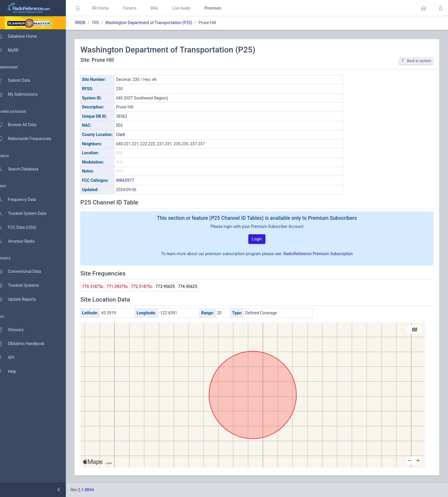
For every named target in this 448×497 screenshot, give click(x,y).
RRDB (89, 23)
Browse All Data (22, 125)
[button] (424, 8)
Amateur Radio (22, 241)
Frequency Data (22, 200)
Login (261, 239)
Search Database (23, 169)
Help (12, 372)
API (11, 358)
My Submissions (23, 95)
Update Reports (22, 300)
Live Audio (190, 8)
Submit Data (19, 81)
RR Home (109, 8)
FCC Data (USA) (22, 227)
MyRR (13, 50)
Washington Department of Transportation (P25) (157, 23)
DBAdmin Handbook (26, 344)
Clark (129, 135)
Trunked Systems (24, 286)
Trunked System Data (27, 214)
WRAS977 (133, 180)
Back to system (416, 61)
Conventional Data (25, 272)
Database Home (23, 36)
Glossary (16, 330)
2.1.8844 (94, 490)
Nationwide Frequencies (30, 139)
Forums (138, 8)
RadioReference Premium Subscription (322, 254)
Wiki (163, 8)
